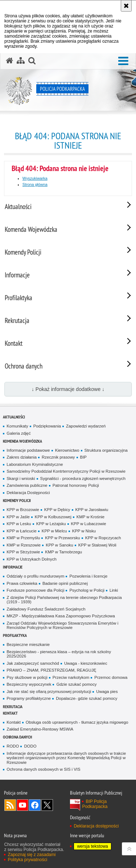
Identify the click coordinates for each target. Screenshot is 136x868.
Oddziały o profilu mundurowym (35, 576)
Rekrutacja (13, 707)
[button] (123, 61)
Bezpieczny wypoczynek (29, 684)
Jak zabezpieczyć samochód (33, 663)
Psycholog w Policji (87, 590)
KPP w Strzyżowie (23, 552)
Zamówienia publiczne (27, 485)
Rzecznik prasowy (58, 457)
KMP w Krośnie (90, 517)
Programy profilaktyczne (29, 698)
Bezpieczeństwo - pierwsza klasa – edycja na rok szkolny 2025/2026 (59, 654)
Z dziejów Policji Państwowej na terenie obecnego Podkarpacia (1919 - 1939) (64, 600)
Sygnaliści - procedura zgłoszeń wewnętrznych (83, 478)
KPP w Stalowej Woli (97, 545)
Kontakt (10, 713)
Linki (114, 590)
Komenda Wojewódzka (22, 441)
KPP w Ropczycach (103, 538)
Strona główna (35, 184)
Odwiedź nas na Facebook (35, 805)
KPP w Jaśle (18, 517)
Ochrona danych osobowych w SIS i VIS (43, 769)
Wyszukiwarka (35, 178)
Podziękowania (47, 426)
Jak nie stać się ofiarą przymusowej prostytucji (49, 692)
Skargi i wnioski (21, 478)
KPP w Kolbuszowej (53, 517)
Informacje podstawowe (28, 450)
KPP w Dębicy (57, 510)
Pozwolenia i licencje (88, 576)
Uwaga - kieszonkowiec (86, 663)
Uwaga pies (107, 692)
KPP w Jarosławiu (92, 510)
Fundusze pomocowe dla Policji (35, 590)
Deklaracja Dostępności (28, 493)
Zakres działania (22, 457)
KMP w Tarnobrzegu (63, 552)
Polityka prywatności (27, 860)
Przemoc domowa (111, 677)
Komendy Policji (17, 500)
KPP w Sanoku (59, 545)
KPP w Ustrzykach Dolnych (31, 559)
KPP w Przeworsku (62, 538)
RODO (13, 746)
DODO (30, 746)
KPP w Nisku (84, 531)
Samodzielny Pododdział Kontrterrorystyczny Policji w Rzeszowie (66, 471)
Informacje (13, 567)
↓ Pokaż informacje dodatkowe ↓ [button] (68, 389)
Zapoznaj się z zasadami (32, 855)
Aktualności (14, 417)
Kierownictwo (67, 450)
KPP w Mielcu (54, 531)
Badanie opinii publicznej (65, 583)
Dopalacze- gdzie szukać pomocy (86, 698)
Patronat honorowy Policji (76, 485)
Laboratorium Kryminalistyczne (35, 464)
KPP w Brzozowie (23, 510)
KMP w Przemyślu (23, 538)
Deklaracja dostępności (96, 826)
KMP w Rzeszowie (24, 545)
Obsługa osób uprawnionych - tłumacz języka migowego (77, 722)
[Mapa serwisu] (21, 61)
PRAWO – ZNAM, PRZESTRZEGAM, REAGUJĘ (51, 670)
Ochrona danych (17, 737)
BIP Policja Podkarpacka (95, 804)
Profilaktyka (15, 635)
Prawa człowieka (22, 583)
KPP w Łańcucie (22, 531)
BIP (83, 457)
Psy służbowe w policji (27, 677)
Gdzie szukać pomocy (76, 684)
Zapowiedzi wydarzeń (86, 426)
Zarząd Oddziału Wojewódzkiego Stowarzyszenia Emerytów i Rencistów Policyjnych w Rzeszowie (62, 626)
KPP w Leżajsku (51, 524)
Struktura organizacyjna (106, 450)
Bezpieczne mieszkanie (28, 644)
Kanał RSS (10, 805)
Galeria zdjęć (18, 433)
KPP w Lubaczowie (89, 524)
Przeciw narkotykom (71, 677)
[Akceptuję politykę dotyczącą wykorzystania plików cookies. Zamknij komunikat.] (126, 6)
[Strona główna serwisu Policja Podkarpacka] (9, 61)
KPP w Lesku (19, 524)
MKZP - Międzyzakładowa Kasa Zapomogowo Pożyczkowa (61, 616)
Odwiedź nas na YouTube (22, 805)
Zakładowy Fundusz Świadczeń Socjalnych (46, 609)
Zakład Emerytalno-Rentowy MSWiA (40, 729)
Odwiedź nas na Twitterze (47, 805)
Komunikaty (17, 426)
